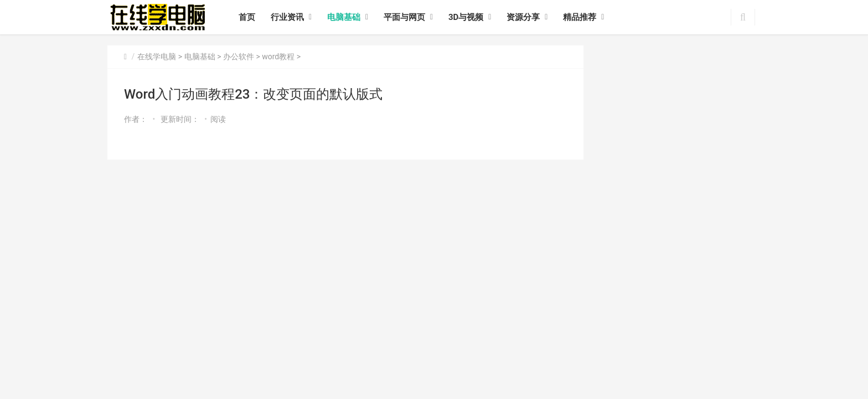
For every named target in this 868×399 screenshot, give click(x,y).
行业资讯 (287, 17)
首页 (247, 17)
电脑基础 (344, 17)
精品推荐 (580, 17)
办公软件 (239, 57)
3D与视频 (466, 17)
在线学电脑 (157, 57)
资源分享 (523, 17)
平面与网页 (404, 17)
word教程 (278, 57)
